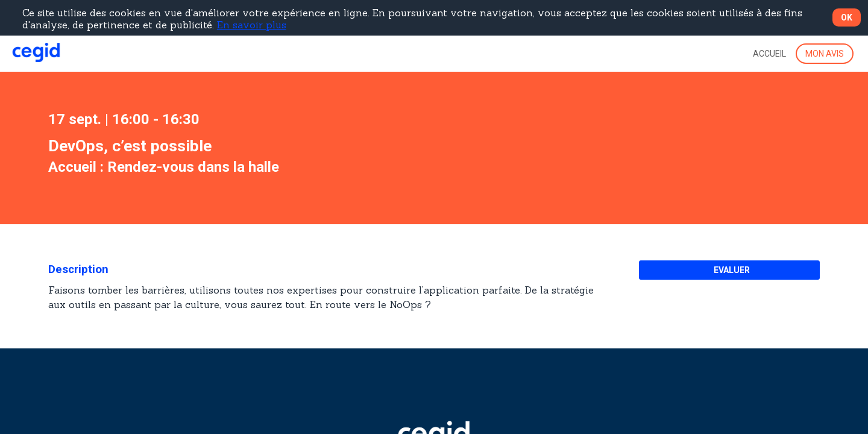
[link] (769, 54)
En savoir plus (252, 25)
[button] (825, 54)
